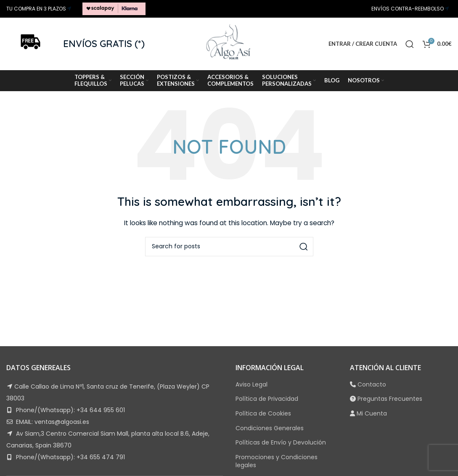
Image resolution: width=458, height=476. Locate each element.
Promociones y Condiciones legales (277, 461)
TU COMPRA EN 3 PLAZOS (36, 9)
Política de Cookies (263, 413)
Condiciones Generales (270, 428)
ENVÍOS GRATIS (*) (104, 44)
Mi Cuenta (372, 413)
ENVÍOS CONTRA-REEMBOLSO (408, 9)
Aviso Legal (252, 384)
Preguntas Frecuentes (390, 399)
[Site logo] (114, 8)
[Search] (410, 44)
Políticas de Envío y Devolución (281, 442)
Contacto (372, 384)
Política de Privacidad (267, 399)
